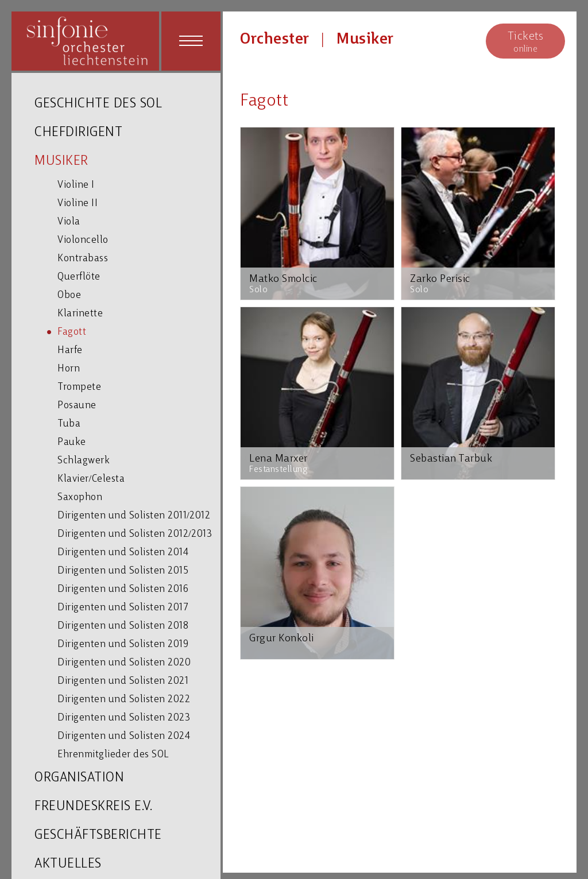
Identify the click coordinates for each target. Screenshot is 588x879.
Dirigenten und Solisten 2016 (123, 589)
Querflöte (79, 277)
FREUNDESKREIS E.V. (93, 807)
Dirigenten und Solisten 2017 (123, 608)
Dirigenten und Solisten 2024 (124, 736)
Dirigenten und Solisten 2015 (123, 571)
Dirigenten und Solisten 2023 (124, 718)
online (525, 42)
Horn (69, 369)
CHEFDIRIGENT (78, 133)
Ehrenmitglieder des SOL (113, 755)
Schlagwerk (84, 461)
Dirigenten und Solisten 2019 (123, 644)
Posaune (77, 406)
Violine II (78, 204)
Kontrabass (83, 259)
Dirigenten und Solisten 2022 (124, 700)
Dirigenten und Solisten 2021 (123, 681)
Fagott (72, 332)
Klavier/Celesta (91, 479)
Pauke (72, 442)
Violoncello (83, 240)
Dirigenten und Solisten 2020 (124, 663)
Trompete (79, 387)
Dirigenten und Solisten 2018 (123, 626)
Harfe (70, 351)
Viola (69, 222)
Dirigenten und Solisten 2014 (123, 553)
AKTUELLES (68, 864)
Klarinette (80, 314)
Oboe (69, 295)
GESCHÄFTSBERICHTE (98, 836)
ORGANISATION (79, 778)
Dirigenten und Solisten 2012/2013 (135, 534)
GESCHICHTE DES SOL (98, 104)
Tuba (69, 424)
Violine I (76, 185)
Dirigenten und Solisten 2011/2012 (134, 516)
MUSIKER (61, 162)
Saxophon (80, 497)
